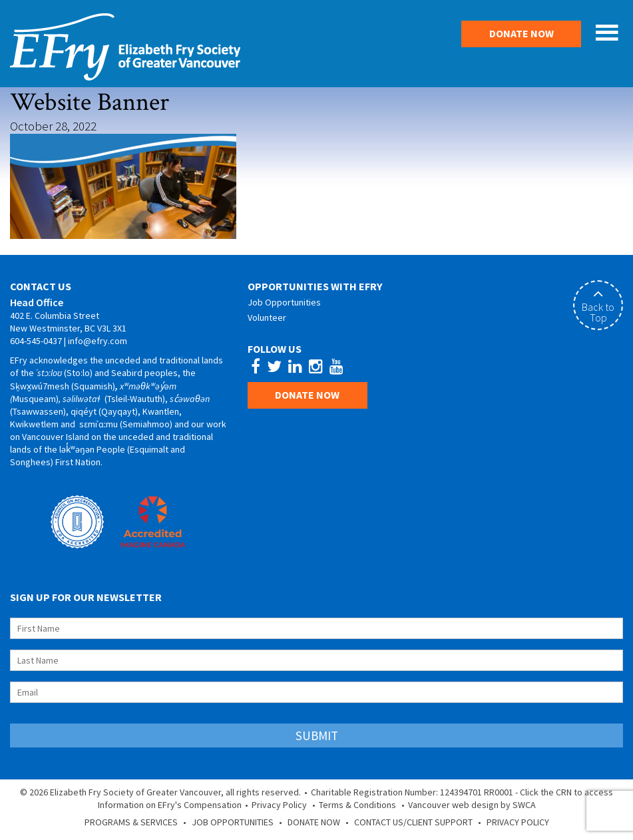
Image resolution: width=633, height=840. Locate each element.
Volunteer (267, 317)
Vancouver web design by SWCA (472, 805)
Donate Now (522, 33)
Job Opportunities (284, 302)
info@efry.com (98, 341)
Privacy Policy (279, 805)
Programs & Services (131, 822)
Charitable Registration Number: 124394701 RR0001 (412, 792)
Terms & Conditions (357, 805)
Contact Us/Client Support (413, 822)
